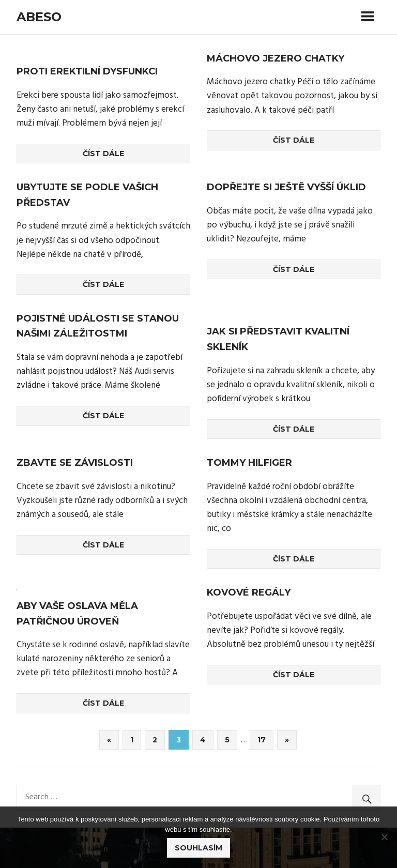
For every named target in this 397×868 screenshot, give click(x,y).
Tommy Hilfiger (249, 463)
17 (262, 740)
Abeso (39, 17)
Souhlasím (198, 848)
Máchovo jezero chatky (276, 58)
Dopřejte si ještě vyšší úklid (286, 187)
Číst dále (103, 154)
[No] (384, 837)
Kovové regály (249, 592)
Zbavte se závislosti (75, 463)
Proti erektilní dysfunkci (87, 71)
